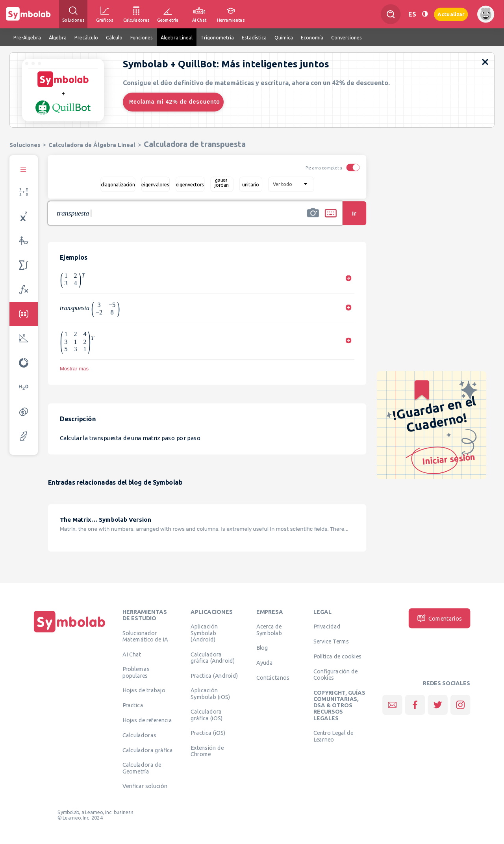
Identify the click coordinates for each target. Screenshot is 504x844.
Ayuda (265, 662)
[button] (313, 218)
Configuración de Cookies (336, 674)
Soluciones (25, 145)
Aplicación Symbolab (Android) (204, 633)
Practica (133, 705)
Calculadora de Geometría (142, 768)
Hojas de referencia (147, 720)
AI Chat (132, 654)
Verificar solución (145, 786)
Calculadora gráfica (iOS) (207, 715)
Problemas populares (136, 672)
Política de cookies (337, 656)
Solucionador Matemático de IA (145, 636)
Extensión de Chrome (207, 751)
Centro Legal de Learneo (334, 736)
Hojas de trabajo (144, 690)
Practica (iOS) (208, 733)
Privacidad (327, 626)
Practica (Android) (214, 675)
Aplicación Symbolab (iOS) (210, 693)
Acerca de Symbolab (269, 630)
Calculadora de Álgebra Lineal (92, 145)
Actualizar (451, 14)
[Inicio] (70, 632)
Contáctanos (273, 677)
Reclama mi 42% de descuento (175, 102)
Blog (262, 648)
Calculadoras (139, 735)
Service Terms (331, 641)
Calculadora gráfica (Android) (213, 657)
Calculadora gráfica (148, 750)
